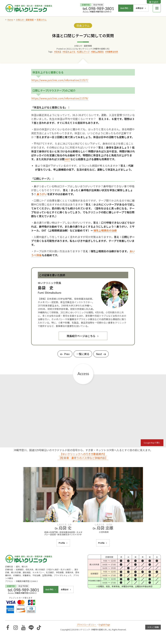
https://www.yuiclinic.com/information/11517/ (60, 80)
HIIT (68, 159)
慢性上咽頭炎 (98, 52)
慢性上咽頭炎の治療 (105, 230)
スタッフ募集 (153, 627)
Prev (65, 354)
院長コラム (83, 25)
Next (101, 354)
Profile (63, 543)
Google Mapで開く (152, 443)
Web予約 (126, 8)
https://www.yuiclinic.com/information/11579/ (60, 98)
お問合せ (141, 8)
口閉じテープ (84, 52)
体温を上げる (70, 52)
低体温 (58, 52)
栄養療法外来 (112, 52)
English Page (104, 624)
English (154, 2)
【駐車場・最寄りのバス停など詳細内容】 (83, 458)
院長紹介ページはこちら (83, 336)
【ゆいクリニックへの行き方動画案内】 (83, 454)
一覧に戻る (83, 354)
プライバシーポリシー (87, 624)
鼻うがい (42, 194)
